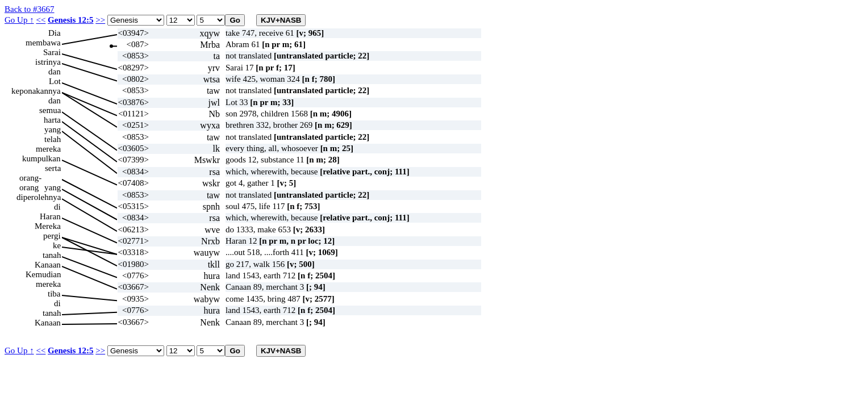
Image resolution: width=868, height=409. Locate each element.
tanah (52, 255)
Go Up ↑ (19, 20)
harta (52, 120)
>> (100, 20)
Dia (55, 33)
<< (41, 20)
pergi (52, 236)
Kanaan (48, 265)
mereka (48, 149)
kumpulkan (41, 158)
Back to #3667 (30, 9)
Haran (50, 216)
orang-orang (30, 178)
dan (55, 72)
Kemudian (43, 274)
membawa (43, 43)
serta (53, 168)
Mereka (48, 226)
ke (57, 245)
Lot (55, 81)
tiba (54, 294)
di (57, 207)
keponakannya (36, 91)
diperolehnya (39, 197)
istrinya (48, 62)
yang (53, 130)
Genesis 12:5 (70, 20)
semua (50, 110)
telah (53, 139)
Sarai (52, 52)
